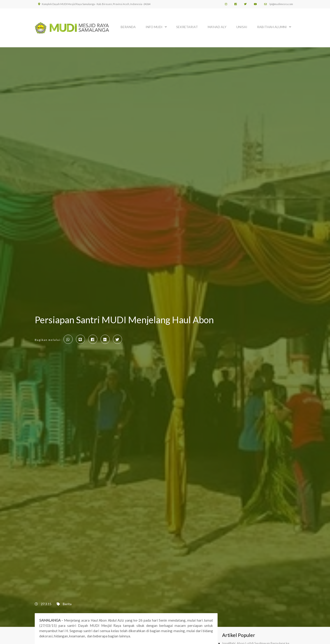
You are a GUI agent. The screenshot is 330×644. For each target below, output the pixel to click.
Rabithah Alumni (272, 27)
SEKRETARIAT (187, 27)
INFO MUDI (154, 27)
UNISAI (242, 27)
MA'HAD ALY (217, 27)
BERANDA (128, 27)
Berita (67, 604)
